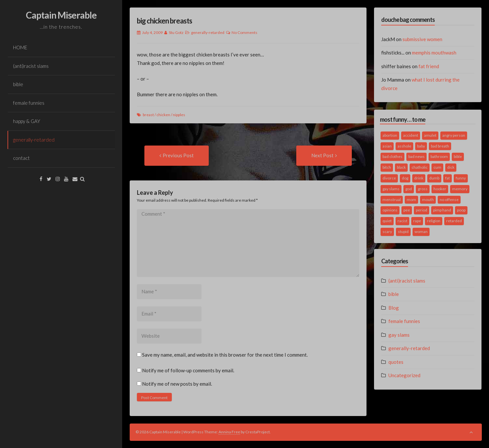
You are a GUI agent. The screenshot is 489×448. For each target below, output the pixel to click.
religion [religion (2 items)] (434, 221)
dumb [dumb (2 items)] (434, 178)
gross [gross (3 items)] (423, 189)
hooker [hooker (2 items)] (440, 189)
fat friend (429, 66)
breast (148, 115)
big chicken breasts (164, 21)
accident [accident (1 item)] (411, 135)
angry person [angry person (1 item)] (454, 135)
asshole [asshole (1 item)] (404, 146)
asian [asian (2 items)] (387, 146)
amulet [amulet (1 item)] (430, 135)
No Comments (244, 32)
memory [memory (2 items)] (460, 189)
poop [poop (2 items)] (461, 210)
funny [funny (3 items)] (461, 178)
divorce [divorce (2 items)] (389, 178)
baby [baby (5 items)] (421, 146)
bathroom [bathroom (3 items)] (439, 156)
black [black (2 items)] (401, 167)
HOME (20, 47)
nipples (179, 115)
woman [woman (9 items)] (421, 232)
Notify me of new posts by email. (177, 384)
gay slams (399, 335)
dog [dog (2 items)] (405, 178)
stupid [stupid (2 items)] (403, 232)
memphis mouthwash (434, 53)
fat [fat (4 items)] (448, 178)
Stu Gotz (176, 32)
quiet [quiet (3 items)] (387, 221)
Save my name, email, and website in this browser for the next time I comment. (225, 355)
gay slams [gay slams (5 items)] (391, 189)
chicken (163, 115)
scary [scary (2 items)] (387, 232)
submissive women (422, 39)
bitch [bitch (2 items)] (387, 167)
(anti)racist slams (31, 66)
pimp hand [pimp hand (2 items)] (442, 210)
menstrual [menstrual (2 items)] (392, 200)
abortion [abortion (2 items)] (390, 135)
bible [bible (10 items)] (458, 156)
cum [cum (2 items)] (437, 167)
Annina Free (229, 432)
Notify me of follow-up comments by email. (188, 370)
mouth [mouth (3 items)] (428, 200)
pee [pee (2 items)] (407, 210)
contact (21, 158)
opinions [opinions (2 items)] (390, 210)
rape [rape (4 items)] (417, 221)
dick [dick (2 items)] (451, 167)
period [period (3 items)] (422, 210)
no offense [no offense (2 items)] (449, 200)
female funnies (29, 103)
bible (18, 84)
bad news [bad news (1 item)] (416, 156)
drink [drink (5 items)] (419, 178)
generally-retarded (34, 140)
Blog (394, 308)
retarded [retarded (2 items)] (454, 221)
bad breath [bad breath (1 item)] (440, 146)
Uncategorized (404, 375)
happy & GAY (27, 121)
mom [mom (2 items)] (411, 200)
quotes (396, 362)
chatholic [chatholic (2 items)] (420, 167)
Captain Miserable (61, 15)
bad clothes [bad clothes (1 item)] (392, 156)
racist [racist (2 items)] (402, 221)
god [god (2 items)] (409, 189)
